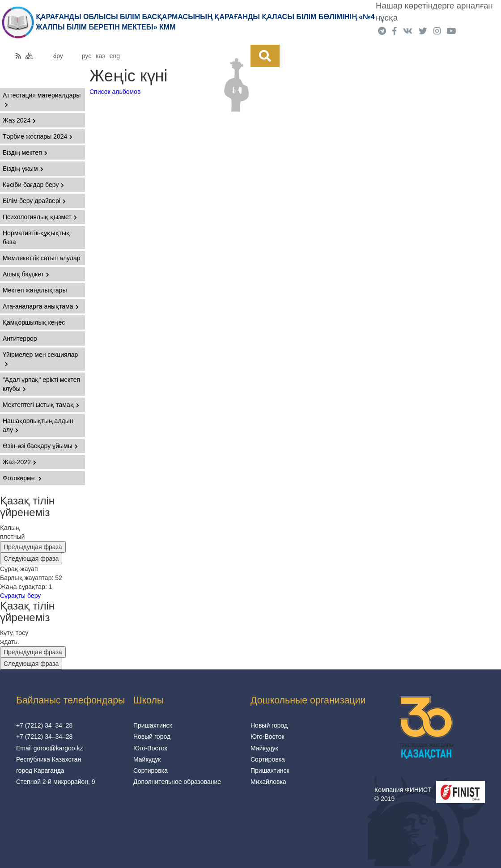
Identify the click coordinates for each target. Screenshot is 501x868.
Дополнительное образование (177, 782)
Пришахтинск (153, 725)
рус (87, 56)
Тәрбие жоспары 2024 (38, 136)
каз (100, 56)
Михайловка (268, 782)
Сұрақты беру (20, 596)
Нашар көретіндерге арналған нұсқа (434, 12)
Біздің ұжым (23, 169)
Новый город (152, 737)
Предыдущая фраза (33, 547)
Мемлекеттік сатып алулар (42, 258)
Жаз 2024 (19, 120)
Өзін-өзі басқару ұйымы (40, 446)
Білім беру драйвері (34, 201)
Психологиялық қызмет (40, 217)
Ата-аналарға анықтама (41, 306)
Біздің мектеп (25, 152)
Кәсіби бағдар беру (33, 185)
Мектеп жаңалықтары (35, 290)
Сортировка (151, 771)
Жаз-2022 (19, 462)
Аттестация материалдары (42, 100)
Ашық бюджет (26, 274)
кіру (58, 56)
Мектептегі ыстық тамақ (41, 405)
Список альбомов (115, 92)
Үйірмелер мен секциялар (40, 359)
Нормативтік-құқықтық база (36, 237)
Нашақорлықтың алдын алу (38, 425)
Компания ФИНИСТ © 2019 (403, 794)
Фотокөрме (22, 478)
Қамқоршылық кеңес (34, 322)
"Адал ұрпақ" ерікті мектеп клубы (41, 384)
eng (115, 56)
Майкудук (147, 759)
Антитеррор (20, 339)
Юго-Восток (150, 748)
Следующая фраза (31, 559)
